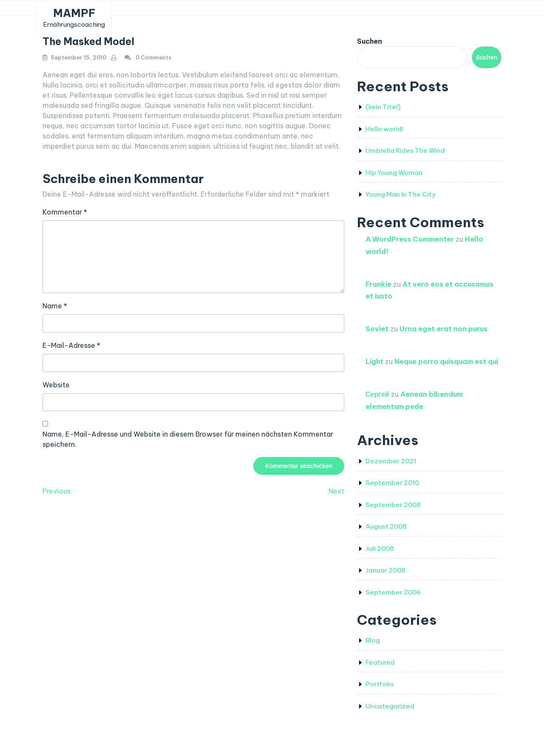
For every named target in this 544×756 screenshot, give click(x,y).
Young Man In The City (401, 194)
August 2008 (386, 526)
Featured (380, 662)
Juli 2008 (380, 549)
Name (55, 306)
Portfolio (380, 684)
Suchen (370, 41)
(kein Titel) (383, 107)
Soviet (377, 329)
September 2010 (392, 483)
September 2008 (393, 505)
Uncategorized (390, 706)
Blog (373, 640)
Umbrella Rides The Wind (405, 151)
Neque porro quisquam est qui (446, 361)
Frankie (378, 284)
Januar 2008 (385, 570)
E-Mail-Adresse (71, 345)
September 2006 (393, 592)
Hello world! (384, 129)
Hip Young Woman (394, 173)
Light (374, 361)
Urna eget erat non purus (443, 329)
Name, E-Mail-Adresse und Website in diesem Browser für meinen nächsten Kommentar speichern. (188, 439)
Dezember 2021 (391, 461)
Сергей (377, 394)
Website (56, 385)
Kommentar (65, 212)
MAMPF (74, 13)
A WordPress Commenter (410, 239)
